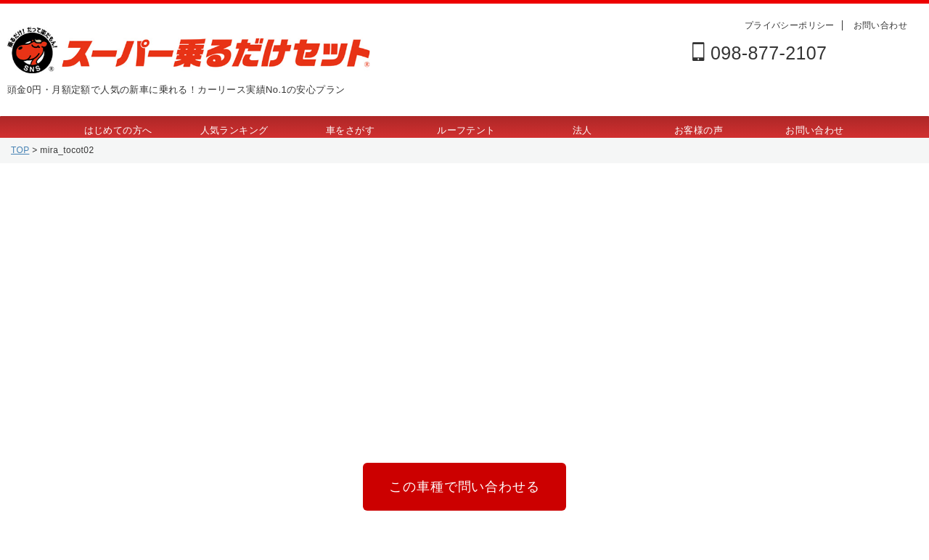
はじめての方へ (118, 130)
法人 (582, 130)
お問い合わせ (880, 25)
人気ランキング (234, 130)
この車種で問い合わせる (464, 483)
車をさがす (350, 130)
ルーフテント (466, 130)
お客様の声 (699, 130)
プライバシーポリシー (790, 25)
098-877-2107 (760, 53)
